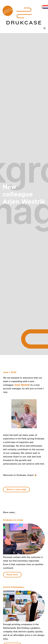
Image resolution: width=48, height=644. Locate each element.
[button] (44, 28)
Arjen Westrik (22, 385)
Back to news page (16, 489)
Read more (12, 575)
